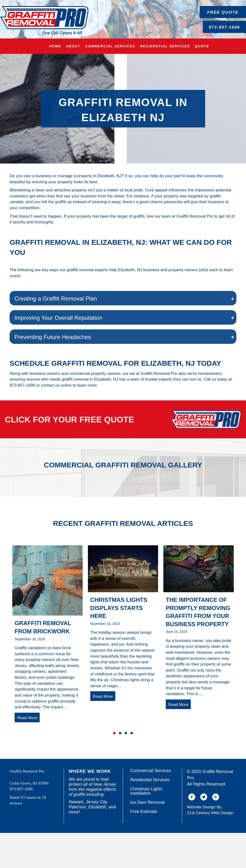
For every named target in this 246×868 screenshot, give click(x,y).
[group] (47, 670)
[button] (223, 12)
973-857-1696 (22, 385)
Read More (28, 752)
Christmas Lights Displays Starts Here (119, 643)
